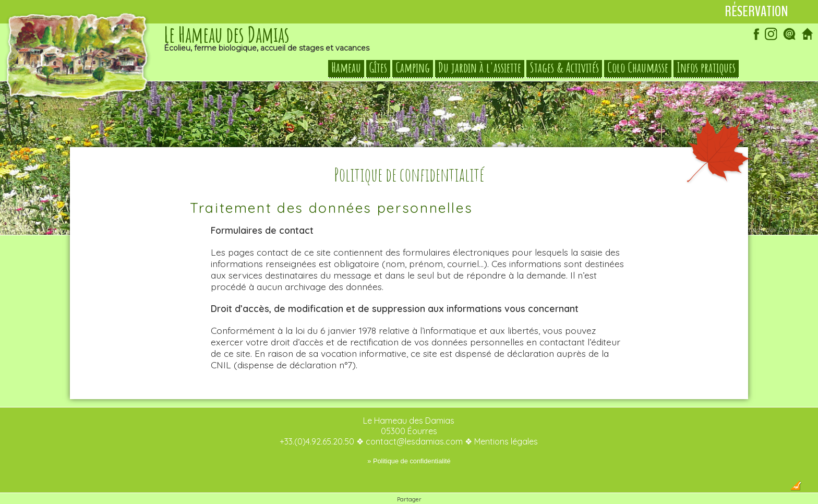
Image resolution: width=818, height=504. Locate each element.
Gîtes (378, 68)
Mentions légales (506, 421)
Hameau (346, 68)
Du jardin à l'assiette (480, 68)
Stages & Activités (564, 68)
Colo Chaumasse (638, 68)
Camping (413, 68)
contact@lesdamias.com (414, 421)
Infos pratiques (706, 68)
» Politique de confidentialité (409, 440)
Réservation (756, 11)
